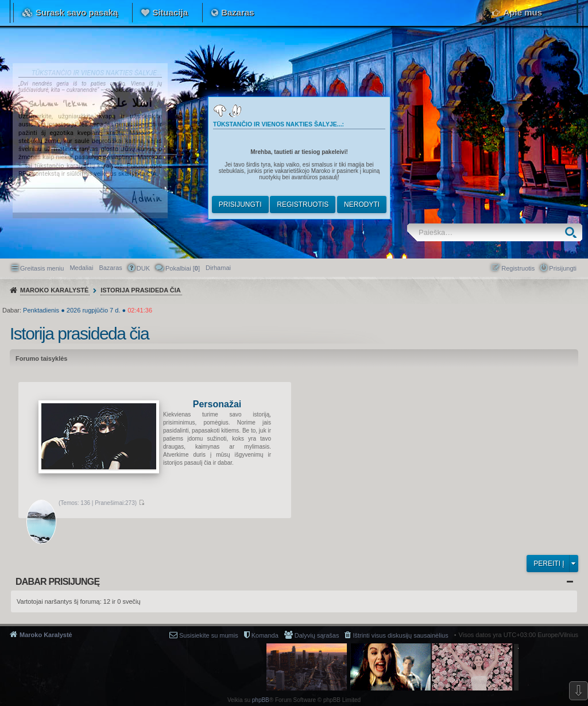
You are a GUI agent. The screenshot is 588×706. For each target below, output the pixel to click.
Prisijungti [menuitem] (563, 268)
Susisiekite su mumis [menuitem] (209, 635)
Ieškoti (573, 232)
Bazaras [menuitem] (110, 268)
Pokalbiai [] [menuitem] (183, 268)
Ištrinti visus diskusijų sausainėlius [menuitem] (400, 635)
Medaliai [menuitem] (81, 268)
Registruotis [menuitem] (518, 268)
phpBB (261, 700)
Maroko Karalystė (46, 635)
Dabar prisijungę (57, 582)
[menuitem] (218, 268)
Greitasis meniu (42, 268)
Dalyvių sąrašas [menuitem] (317, 635)
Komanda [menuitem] (265, 635)
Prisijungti (240, 205)
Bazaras (238, 12)
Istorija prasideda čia (79, 333)
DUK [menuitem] (143, 268)
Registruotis (303, 205)
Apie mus (523, 12)
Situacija (170, 12)
